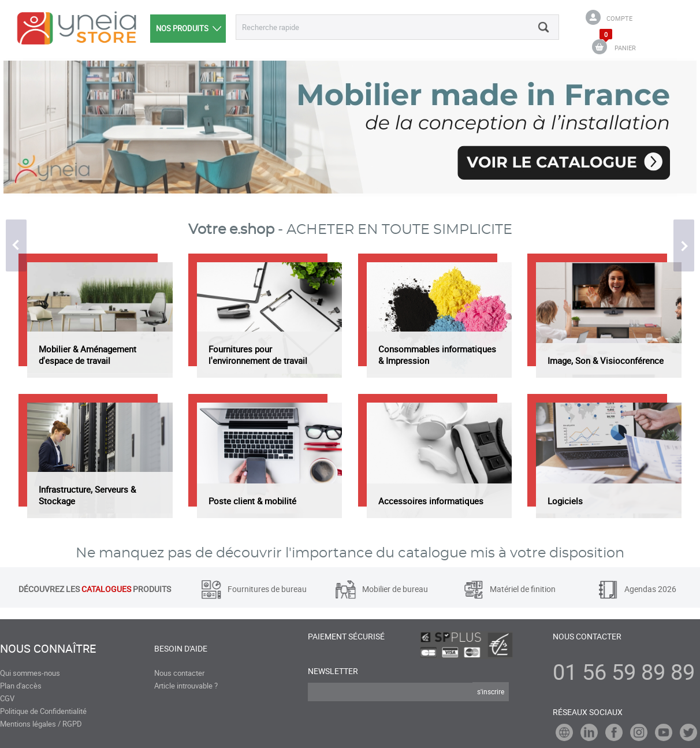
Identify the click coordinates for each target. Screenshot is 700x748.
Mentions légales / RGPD (41, 724)
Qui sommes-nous (30, 673)
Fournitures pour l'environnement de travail (258, 355)
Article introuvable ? (186, 686)
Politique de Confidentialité (43, 711)
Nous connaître (48, 649)
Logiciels (565, 501)
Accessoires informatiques (431, 501)
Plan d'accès (21, 686)
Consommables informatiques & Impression (437, 355)
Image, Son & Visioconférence (606, 360)
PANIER (625, 48)
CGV (7, 698)
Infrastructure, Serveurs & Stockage (87, 495)
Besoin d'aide (181, 648)
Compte (619, 18)
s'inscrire (491, 691)
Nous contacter (179, 673)
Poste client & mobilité (252, 501)
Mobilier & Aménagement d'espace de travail (87, 355)
